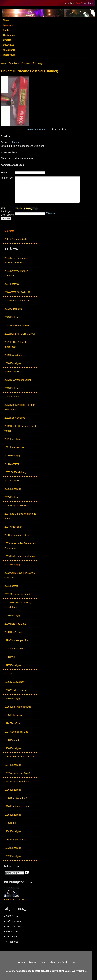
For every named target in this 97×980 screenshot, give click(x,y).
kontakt (33, 962)
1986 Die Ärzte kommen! (17, 806)
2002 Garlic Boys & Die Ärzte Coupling (20, 575)
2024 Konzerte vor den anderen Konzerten (16, 260)
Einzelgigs (38, 63)
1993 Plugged (12, 740)
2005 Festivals (12, 497)
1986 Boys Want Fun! (16, 798)
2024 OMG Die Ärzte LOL (18, 292)
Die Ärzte (9, 231)
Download (8, 45)
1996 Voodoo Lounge (16, 690)
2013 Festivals (12, 388)
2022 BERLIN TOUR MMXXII (20, 334)
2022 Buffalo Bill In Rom (17, 325)
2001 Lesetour (12, 586)
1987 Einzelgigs (13, 765)
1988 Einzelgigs (13, 748)
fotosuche (12, 866)
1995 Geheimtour (13, 715)
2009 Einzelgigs (13, 456)
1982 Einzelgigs (13, 856)
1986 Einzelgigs (13, 790)
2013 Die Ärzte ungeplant (18, 380)
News (6, 20)
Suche (6, 30)
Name (4, 172)
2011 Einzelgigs (13, 439)
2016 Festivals (12, 372)
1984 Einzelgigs (13, 831)
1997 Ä (8, 674)
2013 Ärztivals (12, 397)
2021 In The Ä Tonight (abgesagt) (16, 344)
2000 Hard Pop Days (15, 624)
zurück (22, 962)
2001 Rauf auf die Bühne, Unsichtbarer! (18, 605)
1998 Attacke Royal (14, 649)
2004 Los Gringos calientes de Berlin (20, 516)
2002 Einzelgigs (13, 565)
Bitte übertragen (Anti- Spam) (7, 211)
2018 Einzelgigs (13, 363)
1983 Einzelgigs (13, 848)
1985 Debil (10, 823)
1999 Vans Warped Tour (17, 640)
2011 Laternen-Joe (14, 447)
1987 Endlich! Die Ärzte (17, 782)
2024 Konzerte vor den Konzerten (16, 273)
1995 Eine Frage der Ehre (18, 707)
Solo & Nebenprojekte (16, 239)
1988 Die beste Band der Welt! (20, 757)
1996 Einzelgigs (13, 699)
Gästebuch (9, 35)
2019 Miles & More (14, 355)
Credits (7, 40)
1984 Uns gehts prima (16, 840)
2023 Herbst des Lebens (17, 301)
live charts (88, 3)
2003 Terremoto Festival (17, 535)
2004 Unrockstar (13, 527)
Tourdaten (8, 25)
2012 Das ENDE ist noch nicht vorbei (20, 428)
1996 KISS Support (14, 682)
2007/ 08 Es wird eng (15, 472)
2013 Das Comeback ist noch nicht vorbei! (20, 407)
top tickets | (70, 3)
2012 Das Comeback (15, 418)
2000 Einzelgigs (13, 615)
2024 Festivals (12, 284)
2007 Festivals (12, 481)
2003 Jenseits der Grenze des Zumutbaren (20, 546)
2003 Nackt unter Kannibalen (19, 556)
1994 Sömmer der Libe (16, 732)
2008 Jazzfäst (12, 464)
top (73, 962)
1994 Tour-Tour (12, 723)
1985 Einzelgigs (13, 815)
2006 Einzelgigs (13, 489)
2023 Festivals (12, 317)
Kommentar (7, 178)
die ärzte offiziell (59, 962)
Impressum (9, 55)
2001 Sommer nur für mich (18, 594)
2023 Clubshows (13, 309)
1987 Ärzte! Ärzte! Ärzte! (17, 773)
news (44, 962)
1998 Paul (10, 657)
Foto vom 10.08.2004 (15, 900)
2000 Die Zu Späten (15, 632)
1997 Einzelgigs (13, 665)
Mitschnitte (9, 50)
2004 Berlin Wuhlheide (16, 506)
